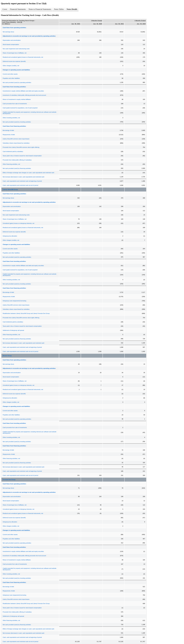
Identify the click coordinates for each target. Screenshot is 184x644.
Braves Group (7, 356)
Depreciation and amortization (12, 40)
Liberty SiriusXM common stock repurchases (16, 139)
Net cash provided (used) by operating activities (17, 82)
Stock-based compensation (11, 44)
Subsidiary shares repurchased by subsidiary (16, 143)
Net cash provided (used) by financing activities (17, 168)
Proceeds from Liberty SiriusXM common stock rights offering (21, 147)
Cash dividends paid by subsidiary (13, 151)
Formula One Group (9, 480)
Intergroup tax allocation (10, 236)
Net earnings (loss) (8, 32)
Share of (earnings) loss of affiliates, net (15, 53)
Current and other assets (10, 74)
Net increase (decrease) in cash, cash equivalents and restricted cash (24, 177)
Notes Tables (59, 9)
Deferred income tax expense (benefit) (14, 61)
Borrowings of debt (8, 130)
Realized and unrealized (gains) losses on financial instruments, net (23, 57)
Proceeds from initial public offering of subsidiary (17, 160)
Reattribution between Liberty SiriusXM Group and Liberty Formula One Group (26, 313)
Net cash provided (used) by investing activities (17, 122)
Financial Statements (18, 9)
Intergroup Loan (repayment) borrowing (14, 301)
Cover (5, 9)
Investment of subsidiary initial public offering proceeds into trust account (24, 95)
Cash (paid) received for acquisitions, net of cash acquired (20, 108)
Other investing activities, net (11, 118)
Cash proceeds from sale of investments (15, 104)
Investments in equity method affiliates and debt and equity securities (23, 91)
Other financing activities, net (11, 164)
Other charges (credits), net (11, 66)
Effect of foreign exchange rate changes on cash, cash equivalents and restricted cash (28, 173)
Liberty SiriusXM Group (10, 190)
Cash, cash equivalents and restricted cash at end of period (20, 185)
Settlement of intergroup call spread (13, 330)
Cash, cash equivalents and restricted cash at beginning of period (22, 181)
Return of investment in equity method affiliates (17, 99)
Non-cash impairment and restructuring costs (16, 49)
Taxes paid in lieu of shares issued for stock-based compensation (22, 156)
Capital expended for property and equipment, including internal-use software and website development (30, 113)
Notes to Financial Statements (40, 9)
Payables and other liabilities (11, 78)
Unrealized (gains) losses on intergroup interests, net (18, 223)
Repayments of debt (9, 135)
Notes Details (72, 9)
